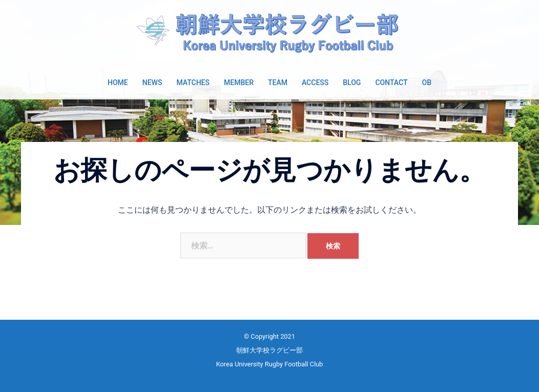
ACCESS (315, 82)
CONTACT (391, 82)
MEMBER (239, 82)
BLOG (352, 82)
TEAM (278, 82)
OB (426, 82)
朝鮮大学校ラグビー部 (269, 350)
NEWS (152, 82)
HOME (118, 82)
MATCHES (193, 82)
